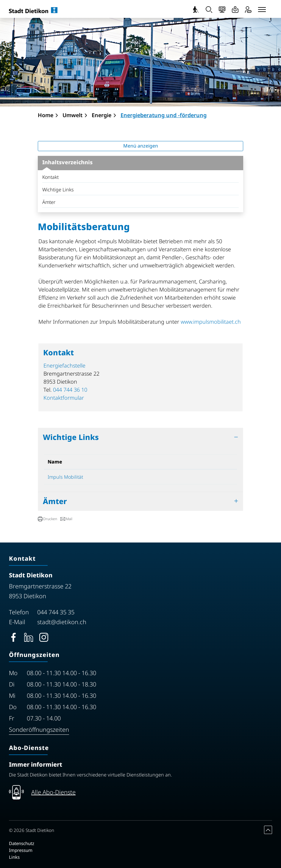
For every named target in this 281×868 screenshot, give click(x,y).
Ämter (49, 202)
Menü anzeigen (141, 146)
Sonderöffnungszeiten (39, 730)
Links (14, 857)
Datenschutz (22, 843)
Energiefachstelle (64, 365)
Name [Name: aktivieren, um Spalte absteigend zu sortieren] (55, 462)
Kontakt (50, 177)
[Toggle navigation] (262, 10)
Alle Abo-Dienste (53, 792)
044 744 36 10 (70, 390)
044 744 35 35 (56, 612)
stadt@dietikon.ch (62, 622)
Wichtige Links (58, 190)
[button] (47, 519)
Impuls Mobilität (68, 477)
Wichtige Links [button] (71, 437)
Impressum (21, 850)
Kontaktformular (64, 398)
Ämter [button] (55, 501)
